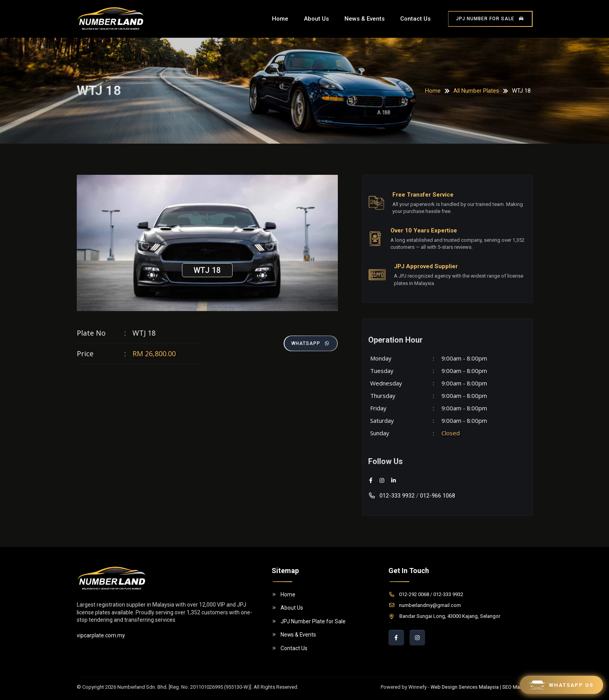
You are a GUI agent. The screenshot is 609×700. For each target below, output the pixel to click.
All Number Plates (476, 91)
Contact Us (415, 19)
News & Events (365, 19)
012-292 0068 (409, 594)
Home (280, 19)
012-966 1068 (438, 496)
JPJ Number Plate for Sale (309, 621)
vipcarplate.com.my (101, 635)
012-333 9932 (391, 496)
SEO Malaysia (517, 687)
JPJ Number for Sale (490, 19)
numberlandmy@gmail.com (425, 605)
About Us (316, 19)
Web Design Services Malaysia (464, 687)
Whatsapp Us (561, 685)
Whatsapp (311, 343)
